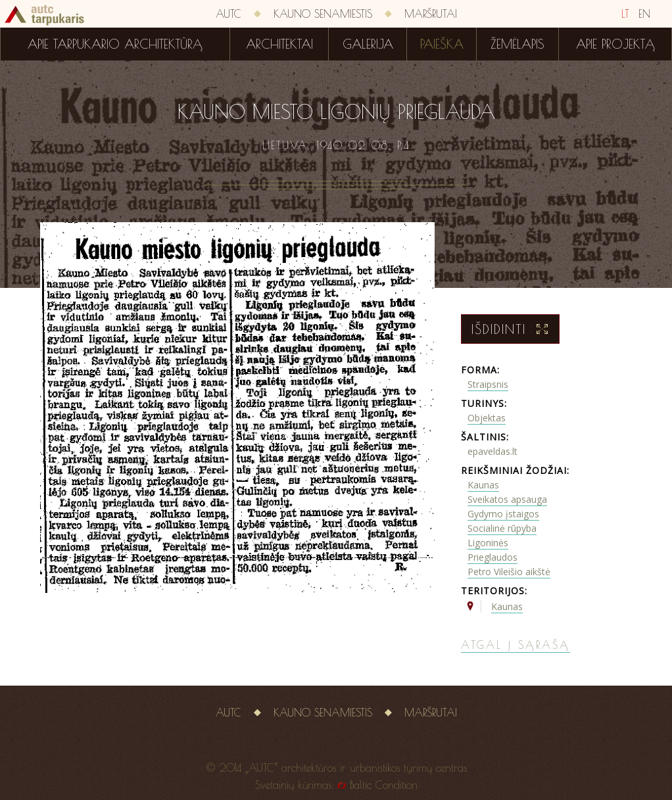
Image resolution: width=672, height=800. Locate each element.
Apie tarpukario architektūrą (115, 44)
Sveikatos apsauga (507, 499)
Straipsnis (488, 384)
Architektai (279, 44)
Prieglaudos (492, 557)
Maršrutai (431, 14)
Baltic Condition (384, 785)
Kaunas (483, 485)
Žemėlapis (517, 44)
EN (644, 14)
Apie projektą (615, 44)
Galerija (368, 44)
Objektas (487, 418)
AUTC (228, 14)
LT (625, 14)
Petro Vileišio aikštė (509, 572)
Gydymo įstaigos (503, 514)
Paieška (442, 44)
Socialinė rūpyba (502, 528)
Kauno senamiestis (323, 14)
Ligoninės (488, 543)
